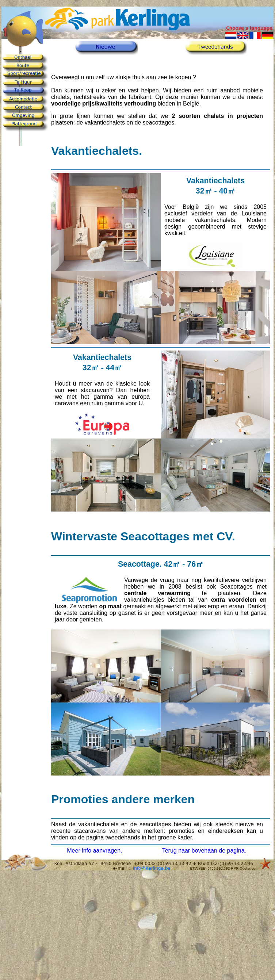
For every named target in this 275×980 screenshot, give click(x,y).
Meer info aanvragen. (94, 851)
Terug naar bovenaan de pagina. (204, 851)
